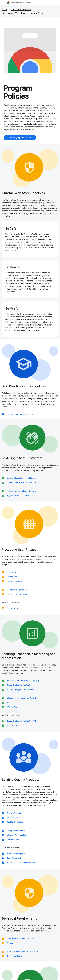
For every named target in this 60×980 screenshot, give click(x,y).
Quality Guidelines (15, 822)
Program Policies (18, 92)
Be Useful (12, 308)
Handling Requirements (17, 594)
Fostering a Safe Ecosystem (22, 458)
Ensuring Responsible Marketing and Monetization (29, 656)
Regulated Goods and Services (20, 496)
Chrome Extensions (21, 9)
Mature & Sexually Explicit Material (22, 478)
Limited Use (12, 577)
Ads (8, 703)
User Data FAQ (13, 608)
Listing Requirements (16, 831)
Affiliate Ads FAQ (14, 726)
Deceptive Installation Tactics (20, 685)
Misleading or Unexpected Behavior (22, 698)
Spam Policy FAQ (14, 858)
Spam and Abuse (14, 818)
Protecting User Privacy (19, 550)
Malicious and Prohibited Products (21, 483)
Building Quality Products (21, 780)
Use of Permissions (15, 581)
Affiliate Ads (12, 707)
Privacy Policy (13, 572)
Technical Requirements (19, 919)
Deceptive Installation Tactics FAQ (22, 721)
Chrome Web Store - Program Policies (25, 13)
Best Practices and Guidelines (24, 386)
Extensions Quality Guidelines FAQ (22, 863)
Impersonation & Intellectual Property (23, 681)
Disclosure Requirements (18, 590)
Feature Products (14, 813)
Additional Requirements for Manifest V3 (24, 952)
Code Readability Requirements (21, 939)
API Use (10, 943)
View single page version (20, 138)
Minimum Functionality (16, 835)
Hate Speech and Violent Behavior (22, 491)
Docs (5, 9)
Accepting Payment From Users (20, 690)
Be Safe (11, 229)
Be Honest (13, 267)
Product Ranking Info (16, 854)
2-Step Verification (15, 956)
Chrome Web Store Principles (23, 193)
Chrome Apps (13, 840)
